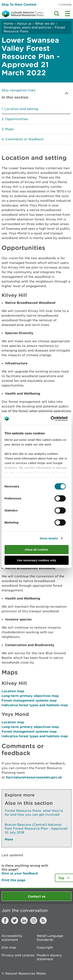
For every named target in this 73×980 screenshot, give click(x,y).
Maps (10, 129)
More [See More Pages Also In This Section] (9, 839)
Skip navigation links (18, 90)
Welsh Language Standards (50, 938)
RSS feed (43, 920)
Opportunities (17, 119)
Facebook (5, 920)
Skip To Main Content (19, 4)
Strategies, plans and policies (27, 27)
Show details (49, 538)
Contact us (37, 896)
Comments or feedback (25, 139)
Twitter (15, 920)
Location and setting (21, 109)
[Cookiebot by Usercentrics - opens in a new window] (57, 419)
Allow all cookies (36, 550)
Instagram (34, 920)
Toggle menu (68, 14)
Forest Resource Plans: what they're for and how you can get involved (34, 813)
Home (8, 23)
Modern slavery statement (49, 957)
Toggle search (57, 14)
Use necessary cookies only (36, 560)
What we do (45, 23)
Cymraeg (65, 4)
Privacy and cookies (18, 955)
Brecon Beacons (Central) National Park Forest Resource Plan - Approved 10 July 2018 (36, 828)
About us (24, 23)
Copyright (45, 947)
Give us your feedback (20, 873)
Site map (9, 947)
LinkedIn (24, 920)
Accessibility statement (12, 938)
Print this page (13, 880)
